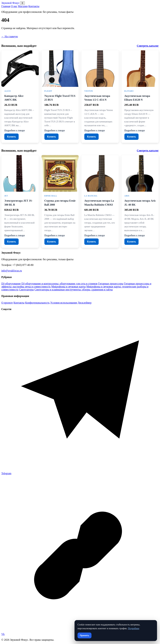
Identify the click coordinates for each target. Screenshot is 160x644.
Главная (6, 6)
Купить (11, 137)
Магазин (23, 6)
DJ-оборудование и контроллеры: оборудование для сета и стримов (59, 284)
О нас (14, 6)
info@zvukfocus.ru (12, 271)
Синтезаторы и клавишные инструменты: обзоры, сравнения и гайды (74, 290)
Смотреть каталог (148, 46)
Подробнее (134, 628)
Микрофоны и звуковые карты (69, 287)
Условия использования (64, 303)
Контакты (34, 6)
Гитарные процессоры (111, 284)
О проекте (7, 303)
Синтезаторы (27, 290)
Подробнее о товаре (15, 130)
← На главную (10, 36)
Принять (84, 635)
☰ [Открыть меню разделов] (22, 3)
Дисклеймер (85, 303)
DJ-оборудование (11, 284)
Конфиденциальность (37, 303)
